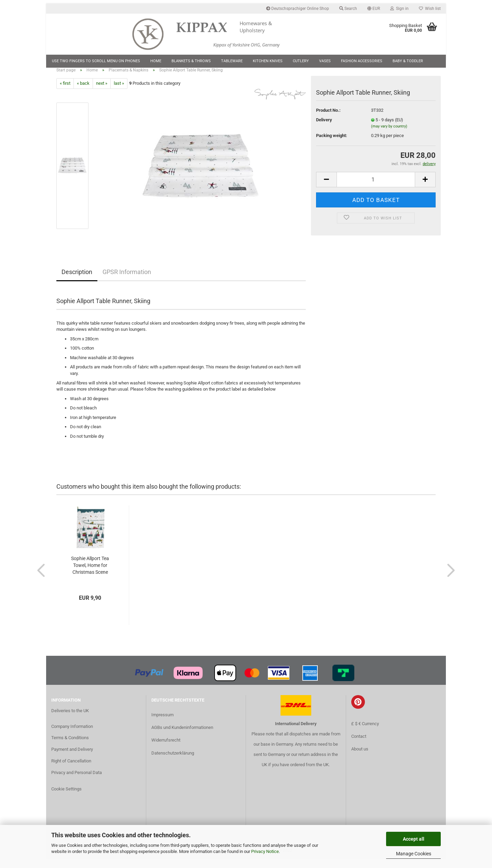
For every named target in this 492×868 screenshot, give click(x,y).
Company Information (72, 735)
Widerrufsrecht (166, 749)
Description (77, 280)
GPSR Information (127, 280)
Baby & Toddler (408, 61)
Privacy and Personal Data (77, 781)
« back (83, 92)
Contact (359, 744)
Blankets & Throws (191, 61)
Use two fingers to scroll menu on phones (96, 61)
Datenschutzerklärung (173, 761)
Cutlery (301, 61)
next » (102, 92)
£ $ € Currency (365, 732)
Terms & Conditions (70, 746)
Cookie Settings (66, 797)
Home (156, 61)
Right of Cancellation (71, 769)
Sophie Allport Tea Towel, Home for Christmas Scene (90, 574)
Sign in (399, 9)
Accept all (414, 839)
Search (348, 9)
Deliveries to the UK (70, 719)
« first (65, 92)
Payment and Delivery (72, 758)
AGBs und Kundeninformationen (182, 736)
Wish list (430, 9)
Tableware (232, 61)
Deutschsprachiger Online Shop (298, 9)
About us (360, 757)
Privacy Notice (265, 851)
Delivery (324, 128)
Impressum (162, 723)
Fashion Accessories (362, 61)
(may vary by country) (389, 135)
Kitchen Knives (268, 61)
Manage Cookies (414, 854)
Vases (325, 61)
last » (119, 92)
